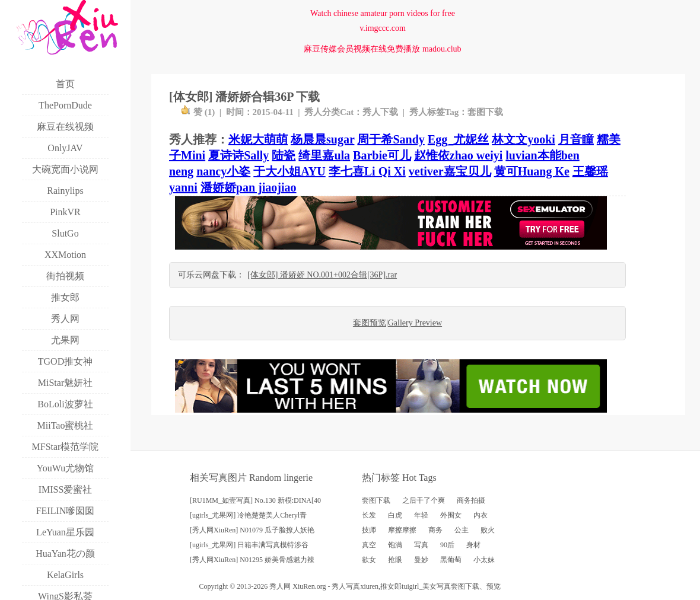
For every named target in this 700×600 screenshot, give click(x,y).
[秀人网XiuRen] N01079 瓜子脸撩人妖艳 (252, 530)
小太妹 (484, 560)
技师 (369, 530)
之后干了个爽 (424, 500)
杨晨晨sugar (322, 139)
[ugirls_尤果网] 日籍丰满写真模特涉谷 (249, 545)
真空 (369, 545)
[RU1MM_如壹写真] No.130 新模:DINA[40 (255, 500)
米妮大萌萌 (258, 139)
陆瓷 (284, 155)
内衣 (481, 515)
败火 (488, 530)
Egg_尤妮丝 (458, 139)
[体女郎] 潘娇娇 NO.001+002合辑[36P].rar (322, 275)
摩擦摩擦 (402, 530)
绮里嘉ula (324, 155)
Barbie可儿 (382, 155)
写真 (421, 545)
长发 (369, 515)
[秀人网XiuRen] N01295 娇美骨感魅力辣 (252, 560)
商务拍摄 (471, 500)
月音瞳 (576, 139)
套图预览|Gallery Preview (397, 323)
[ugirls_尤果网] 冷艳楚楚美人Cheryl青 (248, 515)
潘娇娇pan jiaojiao (249, 187)
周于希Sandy (391, 139)
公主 (462, 530)
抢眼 (395, 560)
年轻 (421, 515)
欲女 (369, 560)
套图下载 (485, 112)
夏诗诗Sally (238, 155)
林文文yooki (524, 139)
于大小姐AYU (289, 171)
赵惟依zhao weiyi (458, 155)
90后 (447, 545)
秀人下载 (380, 112)
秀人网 (280, 586)
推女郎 (391, 586)
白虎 (395, 515)
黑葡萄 (451, 560)
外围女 (451, 515)
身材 (473, 545)
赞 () (198, 112)
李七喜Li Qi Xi (367, 171)
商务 (435, 530)
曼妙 (421, 560)
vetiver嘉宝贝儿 (450, 171)
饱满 (395, 545)
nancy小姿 (223, 171)
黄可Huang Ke (532, 171)
